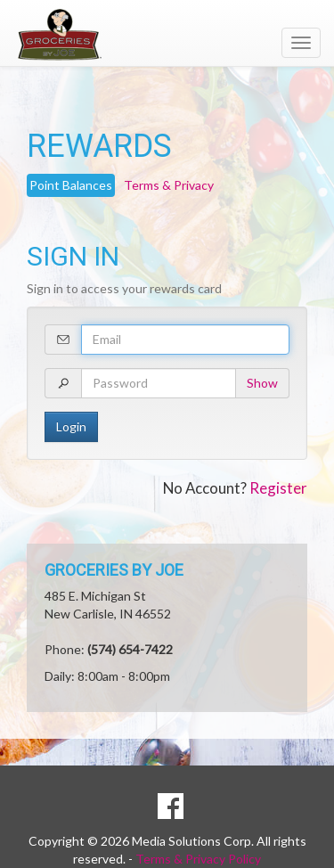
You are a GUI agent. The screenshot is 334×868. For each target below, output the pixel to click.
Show (262, 383)
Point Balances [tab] (71, 185)
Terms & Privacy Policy (198, 859)
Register (278, 488)
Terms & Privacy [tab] (169, 185)
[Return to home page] (167, 35)
